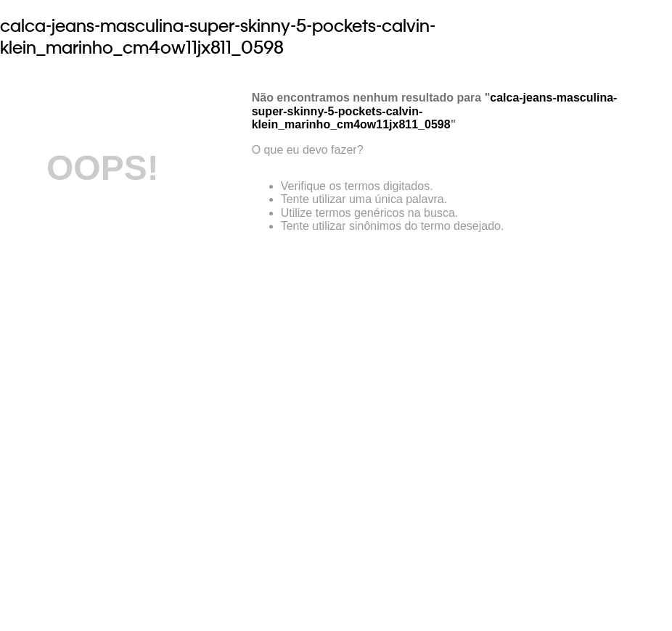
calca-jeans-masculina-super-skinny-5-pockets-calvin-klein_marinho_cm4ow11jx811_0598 (218, 36)
